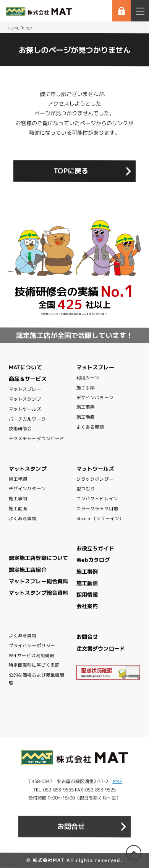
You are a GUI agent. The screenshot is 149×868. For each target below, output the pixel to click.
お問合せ (87, 637)
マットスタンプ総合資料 (38, 593)
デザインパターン (95, 398)
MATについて (25, 367)
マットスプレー (25, 389)
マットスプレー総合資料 (38, 581)
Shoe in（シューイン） (100, 518)
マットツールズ (25, 409)
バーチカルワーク (27, 419)
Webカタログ (93, 560)
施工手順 (86, 388)
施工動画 (86, 417)
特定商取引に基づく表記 (34, 665)
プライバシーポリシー (32, 646)
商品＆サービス (28, 379)
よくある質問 (90, 427)
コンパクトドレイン (97, 499)
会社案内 (87, 606)
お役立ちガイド (95, 548)
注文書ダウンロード (101, 648)
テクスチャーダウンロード (36, 439)
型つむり (86, 489)
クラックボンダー (95, 479)
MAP (117, 781)
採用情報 (87, 595)
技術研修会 (20, 429)
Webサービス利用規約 (32, 656)
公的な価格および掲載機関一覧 (39, 679)
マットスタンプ (25, 399)
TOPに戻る (71, 171)
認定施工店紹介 (28, 570)
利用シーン (88, 378)
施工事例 (86, 407)
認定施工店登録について (38, 558)
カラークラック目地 (97, 509)
